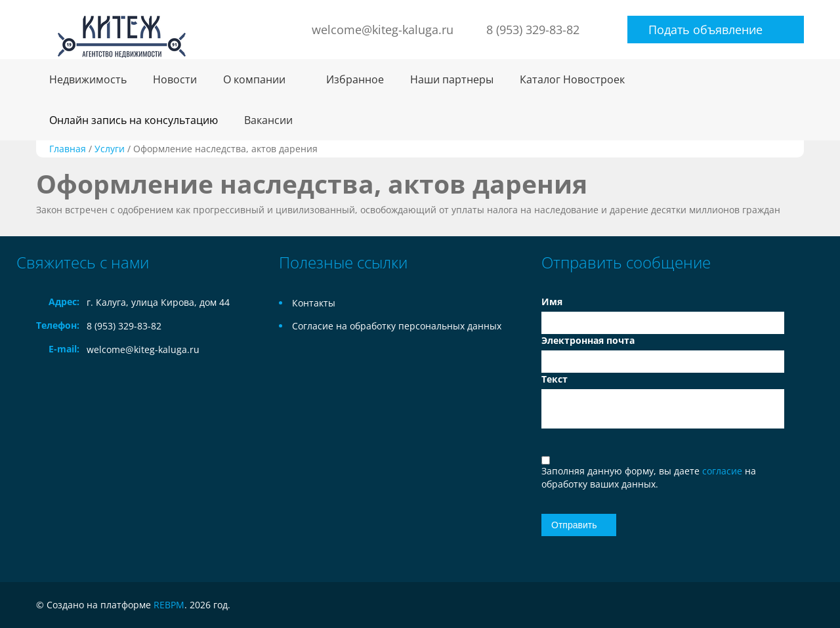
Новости (175, 79)
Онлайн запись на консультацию (134, 120)
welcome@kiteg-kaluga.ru (383, 30)
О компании (254, 79)
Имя (552, 302)
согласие (724, 471)
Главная (68, 149)
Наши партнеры (452, 79)
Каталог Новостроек (572, 79)
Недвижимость (88, 79)
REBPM (169, 605)
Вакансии (268, 120)
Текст (555, 379)
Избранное (355, 79)
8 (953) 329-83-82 (533, 30)
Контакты (314, 303)
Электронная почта (588, 340)
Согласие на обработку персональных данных (397, 326)
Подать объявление (705, 30)
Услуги (110, 149)
